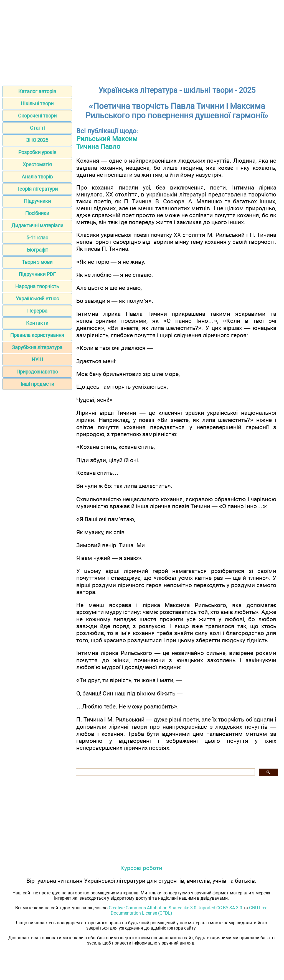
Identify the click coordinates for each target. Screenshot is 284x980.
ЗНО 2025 (37, 140)
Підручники (37, 201)
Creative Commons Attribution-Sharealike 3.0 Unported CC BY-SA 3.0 (175, 908)
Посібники (37, 213)
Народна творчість (37, 286)
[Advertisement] (142, 41)
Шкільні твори (37, 103)
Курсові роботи (141, 868)
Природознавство (37, 372)
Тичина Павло (98, 147)
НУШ (37, 359)
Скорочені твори (37, 116)
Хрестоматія (37, 164)
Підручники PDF (37, 274)
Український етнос (37, 299)
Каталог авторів (37, 91)
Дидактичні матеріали (37, 225)
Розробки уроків (37, 152)
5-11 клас (37, 238)
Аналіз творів (37, 177)
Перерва (37, 311)
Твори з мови (37, 262)
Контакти (37, 323)
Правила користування (37, 335)
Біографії (37, 250)
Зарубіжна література (37, 347)
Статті (37, 128)
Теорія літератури (37, 189)
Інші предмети (37, 384)
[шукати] (165, 772)
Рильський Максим (107, 139)
